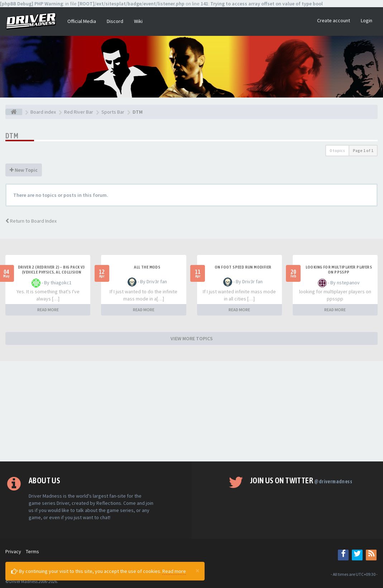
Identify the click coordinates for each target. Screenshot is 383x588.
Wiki (138, 21)
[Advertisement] (191, 411)
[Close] (197, 570)
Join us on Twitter (301, 480)
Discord (115, 21)
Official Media (82, 21)
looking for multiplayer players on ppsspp (339, 270)
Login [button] (367, 20)
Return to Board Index (31, 221)
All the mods (147, 267)
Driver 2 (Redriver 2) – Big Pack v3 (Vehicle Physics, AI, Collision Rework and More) (52, 272)
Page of (363, 150)
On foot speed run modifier (243, 267)
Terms (32, 551)
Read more (174, 571)
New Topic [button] (24, 170)
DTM (12, 136)
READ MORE (48, 310)
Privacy (13, 551)
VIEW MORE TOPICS (192, 338)
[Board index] (14, 112)
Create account (334, 20)
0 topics (337, 150)
